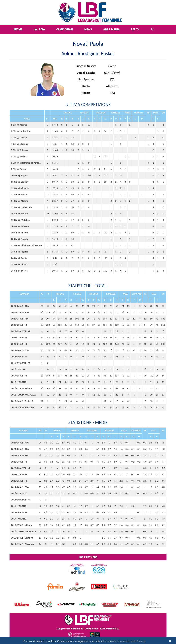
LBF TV (135, 29)
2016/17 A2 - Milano (21, 388)
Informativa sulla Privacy (131, 641)
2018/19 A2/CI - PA (21, 363)
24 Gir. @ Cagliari (20, 258)
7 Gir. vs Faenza (19, 169)
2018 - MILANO (19, 369)
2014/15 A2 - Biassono (22, 407)
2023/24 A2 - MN (20, 319)
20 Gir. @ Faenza (19, 239)
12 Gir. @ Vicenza (20, 188)
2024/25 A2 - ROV (20, 312)
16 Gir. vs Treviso (19, 214)
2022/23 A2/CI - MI (21, 331)
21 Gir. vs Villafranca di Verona (26, 245)
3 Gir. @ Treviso (19, 138)
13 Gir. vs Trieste (19, 195)
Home (18, 29)
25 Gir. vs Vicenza (20, 264)
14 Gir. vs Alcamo (20, 201)
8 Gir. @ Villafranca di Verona (26, 163)
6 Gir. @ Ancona (19, 156)
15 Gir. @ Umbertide (21, 207)
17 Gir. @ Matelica (20, 220)
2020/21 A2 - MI (19, 344)
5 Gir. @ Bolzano (19, 150)
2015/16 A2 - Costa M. (22, 401)
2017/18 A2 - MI (19, 376)
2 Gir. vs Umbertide (21, 131)
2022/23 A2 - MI (19, 325)
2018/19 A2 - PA (19, 357)
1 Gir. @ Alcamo (19, 125)
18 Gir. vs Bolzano (20, 226)
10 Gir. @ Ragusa (20, 175)
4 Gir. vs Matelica (20, 144)
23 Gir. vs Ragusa (20, 252)
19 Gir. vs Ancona (20, 233)
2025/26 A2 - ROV (20, 306)
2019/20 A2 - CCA (20, 350)
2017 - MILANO (19, 382)
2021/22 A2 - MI (19, 338)
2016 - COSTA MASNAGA (23, 395)
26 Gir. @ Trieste (19, 271)
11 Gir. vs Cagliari (20, 182)
